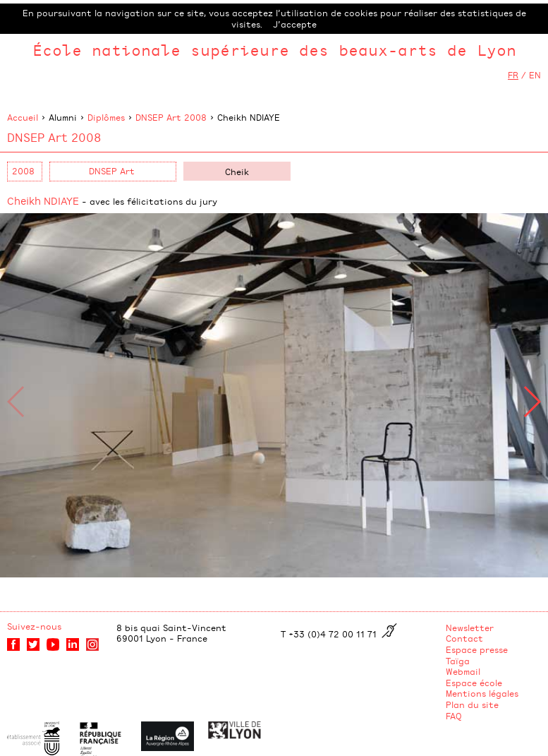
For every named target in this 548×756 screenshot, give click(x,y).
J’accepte (295, 24)
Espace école (474, 683)
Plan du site (472, 704)
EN (535, 75)
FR (513, 75)
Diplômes (106, 117)
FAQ (454, 716)
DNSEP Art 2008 (171, 117)
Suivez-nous (34, 626)
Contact (464, 638)
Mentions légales (482, 693)
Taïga (458, 661)
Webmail (463, 671)
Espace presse (477, 649)
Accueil (23, 117)
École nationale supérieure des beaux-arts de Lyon (274, 50)
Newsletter (470, 628)
